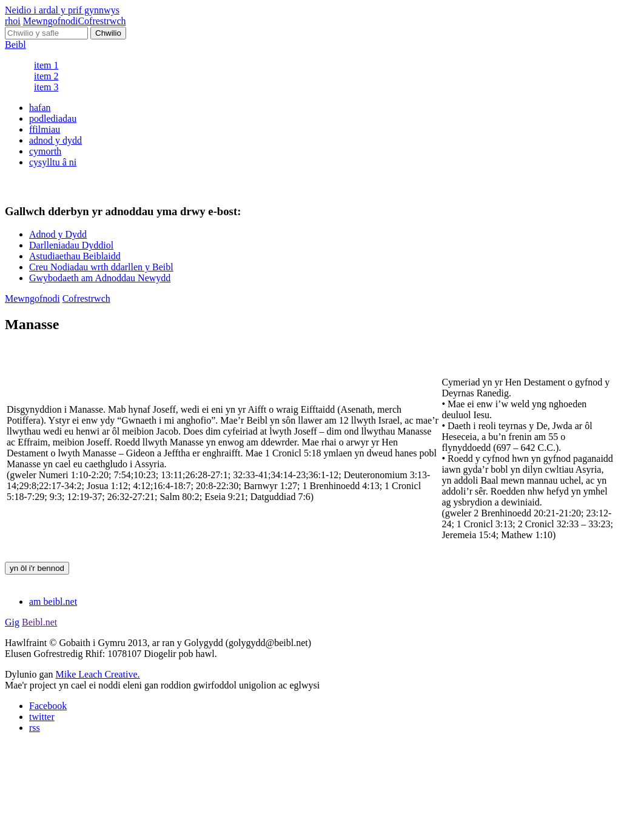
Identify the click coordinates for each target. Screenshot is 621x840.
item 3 (46, 87)
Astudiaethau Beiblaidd (75, 256)
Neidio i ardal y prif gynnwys (62, 10)
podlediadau (53, 118)
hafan (40, 108)
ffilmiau (45, 129)
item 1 (46, 65)
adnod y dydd (55, 140)
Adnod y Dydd (58, 234)
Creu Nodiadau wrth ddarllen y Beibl (101, 267)
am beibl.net (53, 602)
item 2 (46, 76)
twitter (42, 717)
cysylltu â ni (53, 162)
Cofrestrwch (102, 21)
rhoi (13, 21)
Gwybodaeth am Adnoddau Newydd (100, 278)
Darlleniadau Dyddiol (71, 245)
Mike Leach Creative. (98, 674)
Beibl (15, 45)
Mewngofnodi (51, 21)
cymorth (45, 151)
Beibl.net (39, 622)
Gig (12, 622)
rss (35, 728)
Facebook (48, 706)
